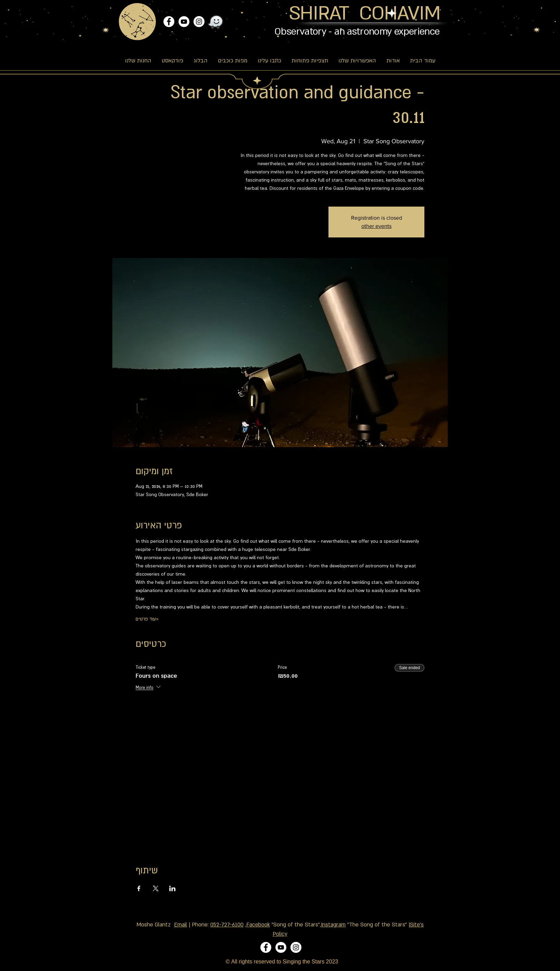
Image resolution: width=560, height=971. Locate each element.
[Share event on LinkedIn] (172, 888)
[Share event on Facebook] (139, 888)
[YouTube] (184, 22)
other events (376, 226)
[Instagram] (199, 22)
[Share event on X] (156, 888)
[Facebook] (169, 22)
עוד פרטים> (147, 619)
